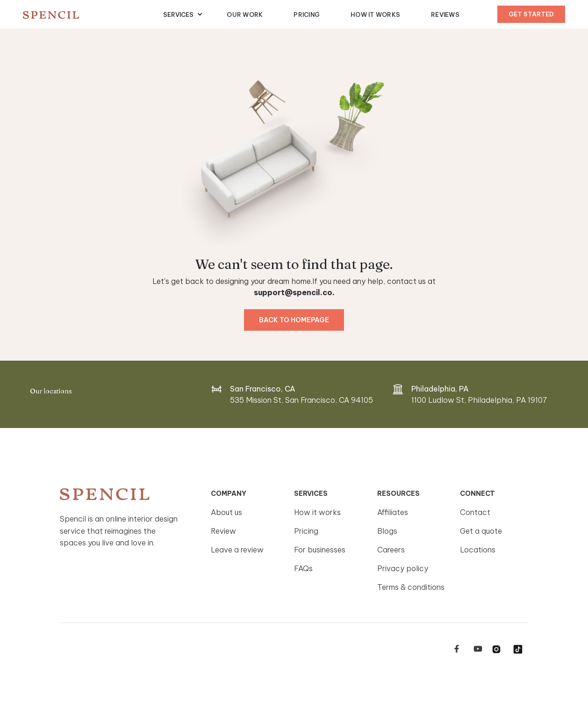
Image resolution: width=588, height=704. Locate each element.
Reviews (445, 15)
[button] (183, 15)
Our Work (245, 15)
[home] (93, 15)
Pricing (307, 15)
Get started (531, 14)
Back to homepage (294, 320)
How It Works (375, 15)
